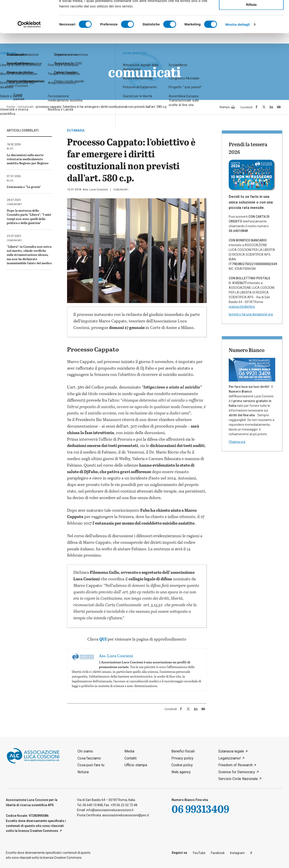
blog (10, 149)
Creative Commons (44, 831)
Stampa (227, 107)
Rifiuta (251, 36)
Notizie (83, 772)
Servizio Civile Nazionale (238, 779)
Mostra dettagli (238, 56)
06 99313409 (200, 809)
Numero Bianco (247, 350)
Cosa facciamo (89, 758)
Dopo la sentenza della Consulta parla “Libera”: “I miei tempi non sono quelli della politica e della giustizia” (29, 217)
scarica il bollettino (242, 307)
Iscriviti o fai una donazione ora (251, 314)
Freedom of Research (235, 765)
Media (129, 751)
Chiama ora (237, 442)
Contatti (131, 758)
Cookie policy (182, 765)
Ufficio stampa (136, 765)
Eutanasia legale (231, 751)
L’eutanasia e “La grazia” (24, 187)
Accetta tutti (251, 11)
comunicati (121, 190)
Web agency (181, 772)
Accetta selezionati (251, 24)
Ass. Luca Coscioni (95, 189)
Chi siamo (85, 751)
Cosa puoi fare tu (91, 765)
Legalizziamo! (230, 758)
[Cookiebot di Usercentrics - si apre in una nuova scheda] (29, 56)
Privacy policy (182, 758)
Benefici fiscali (183, 751)
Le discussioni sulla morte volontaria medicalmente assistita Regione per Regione (28, 159)
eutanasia (76, 130)
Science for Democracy (237, 772)
